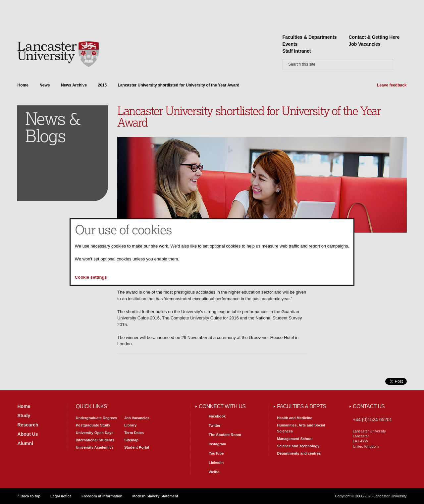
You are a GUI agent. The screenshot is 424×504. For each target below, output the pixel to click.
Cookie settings (91, 277)
